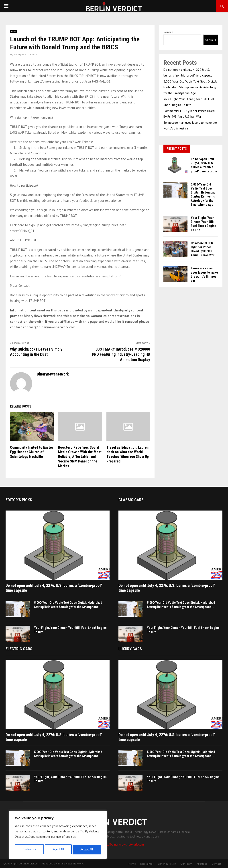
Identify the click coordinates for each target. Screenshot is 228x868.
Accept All (87, 850)
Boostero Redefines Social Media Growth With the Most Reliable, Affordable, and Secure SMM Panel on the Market (80, 457)
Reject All (58, 850)
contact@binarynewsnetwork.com (122, 844)
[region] (58, 836)
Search (168, 32)
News (14, 31)
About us (202, 864)
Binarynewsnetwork (26, 54)
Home (132, 864)
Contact (216, 864)
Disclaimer (147, 864)
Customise (29, 850)
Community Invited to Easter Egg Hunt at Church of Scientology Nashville (32, 452)
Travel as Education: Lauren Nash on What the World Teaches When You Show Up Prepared (128, 454)
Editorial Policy (167, 864)
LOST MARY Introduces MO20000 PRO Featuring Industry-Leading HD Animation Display (121, 354)
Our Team (186, 864)
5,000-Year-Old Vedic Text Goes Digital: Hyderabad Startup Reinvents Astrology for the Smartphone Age (190, 87)
